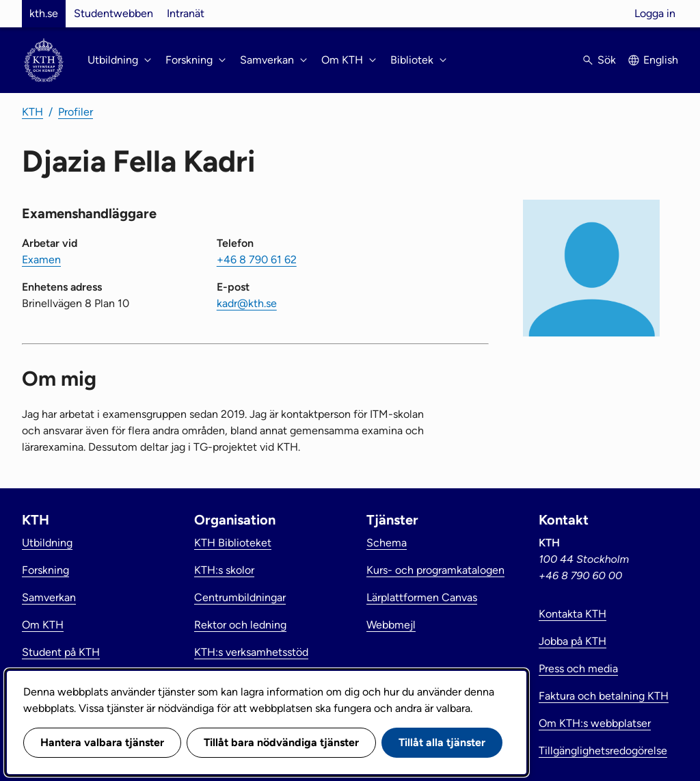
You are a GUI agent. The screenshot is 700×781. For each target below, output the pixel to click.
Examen (41, 260)
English (661, 60)
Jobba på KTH (573, 641)
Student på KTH (61, 652)
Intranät (186, 13)
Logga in (655, 13)
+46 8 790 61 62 (257, 260)
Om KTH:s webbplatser (595, 723)
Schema (387, 543)
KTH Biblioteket (233, 543)
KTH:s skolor (224, 570)
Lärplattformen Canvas (422, 597)
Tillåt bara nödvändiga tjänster (281, 742)
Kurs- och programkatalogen (435, 570)
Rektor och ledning (240, 625)
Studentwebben (113, 13)
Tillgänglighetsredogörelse (603, 751)
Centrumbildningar (240, 597)
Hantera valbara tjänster (102, 742)
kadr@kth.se (247, 303)
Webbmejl (391, 625)
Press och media (578, 669)
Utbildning (47, 543)
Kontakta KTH (573, 614)
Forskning (45, 570)
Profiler (76, 112)
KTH (32, 112)
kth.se (44, 13)
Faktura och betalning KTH (604, 696)
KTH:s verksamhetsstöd (251, 652)
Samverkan (49, 597)
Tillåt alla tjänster (442, 742)
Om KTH (43, 625)
